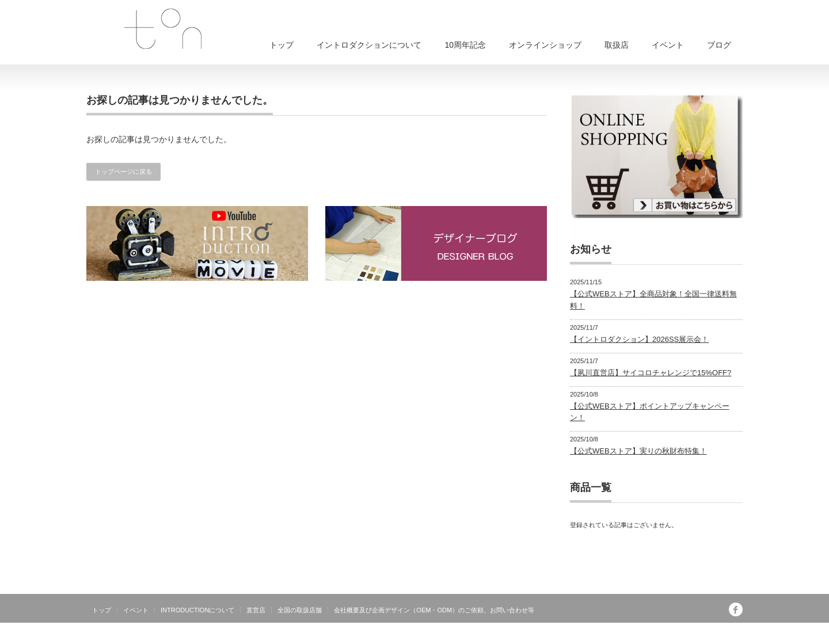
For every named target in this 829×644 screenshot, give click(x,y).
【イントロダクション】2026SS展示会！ (639, 339)
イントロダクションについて (369, 45)
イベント (668, 45)
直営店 (256, 610)
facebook (736, 609)
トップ (282, 45)
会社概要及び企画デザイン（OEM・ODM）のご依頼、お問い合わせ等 (434, 610)
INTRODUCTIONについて (197, 610)
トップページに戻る (123, 172)
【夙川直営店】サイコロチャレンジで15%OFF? (651, 373)
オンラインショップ (545, 45)
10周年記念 (465, 45)
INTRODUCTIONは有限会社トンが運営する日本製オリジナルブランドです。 (623, 635)
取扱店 (617, 45)
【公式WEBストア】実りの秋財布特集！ (638, 451)
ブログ (719, 45)
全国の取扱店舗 (300, 610)
